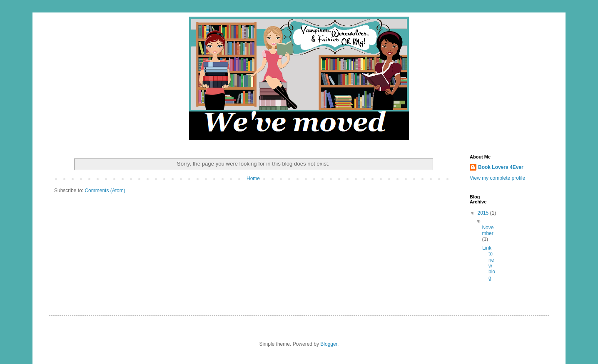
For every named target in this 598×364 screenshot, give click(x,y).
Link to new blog (489, 263)
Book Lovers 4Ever (501, 167)
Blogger (329, 344)
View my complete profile (497, 178)
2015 (484, 213)
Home (253, 178)
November (488, 230)
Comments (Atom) (105, 191)
